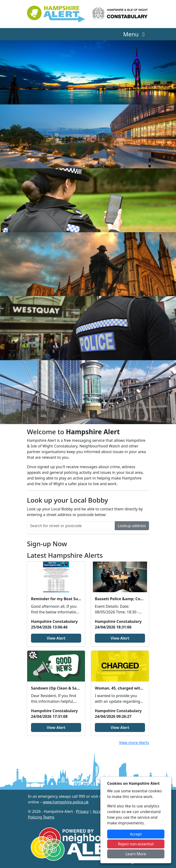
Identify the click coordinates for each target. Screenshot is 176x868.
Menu (135, 34)
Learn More (136, 854)
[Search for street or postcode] (71, 526)
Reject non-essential (136, 844)
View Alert (56, 638)
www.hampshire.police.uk (66, 802)
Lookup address (132, 526)
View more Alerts (134, 743)
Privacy (82, 811)
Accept (136, 834)
